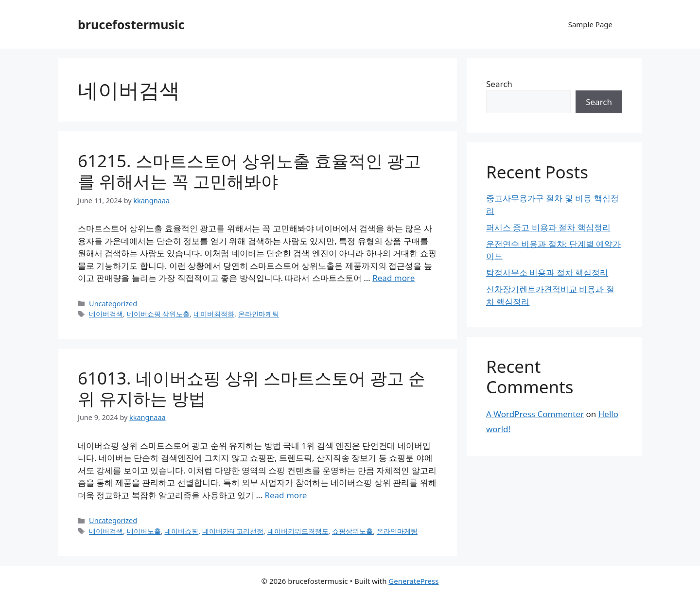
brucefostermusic (131, 24)
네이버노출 (144, 531)
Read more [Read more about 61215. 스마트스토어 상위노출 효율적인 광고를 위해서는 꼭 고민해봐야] (394, 278)
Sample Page (590, 24)
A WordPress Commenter (535, 414)
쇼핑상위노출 (352, 531)
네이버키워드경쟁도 (298, 531)
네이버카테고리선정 (233, 531)
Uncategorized (113, 304)
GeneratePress (413, 581)
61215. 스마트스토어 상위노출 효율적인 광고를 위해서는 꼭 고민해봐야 (249, 171)
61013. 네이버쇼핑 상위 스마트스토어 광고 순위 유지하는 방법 (252, 388)
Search (499, 84)
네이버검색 (106, 314)
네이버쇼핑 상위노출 (158, 314)
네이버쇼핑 (181, 531)
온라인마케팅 (259, 314)
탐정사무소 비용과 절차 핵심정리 (547, 272)
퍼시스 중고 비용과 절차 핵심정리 (548, 227)
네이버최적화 (214, 314)
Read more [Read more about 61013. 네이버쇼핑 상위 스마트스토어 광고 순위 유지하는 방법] (286, 495)
